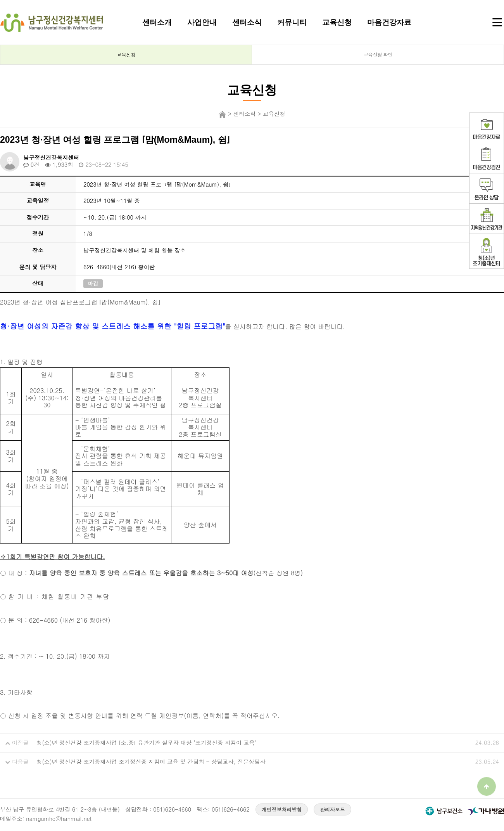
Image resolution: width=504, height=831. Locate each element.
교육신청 (337, 22)
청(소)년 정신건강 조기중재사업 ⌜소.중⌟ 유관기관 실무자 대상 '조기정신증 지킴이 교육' (146, 743)
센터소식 (247, 22)
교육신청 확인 (378, 55)
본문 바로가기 (0, 0)
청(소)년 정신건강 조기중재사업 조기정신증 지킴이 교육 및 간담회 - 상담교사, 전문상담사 (151, 762)
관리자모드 (332, 809)
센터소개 (157, 22)
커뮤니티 (292, 22)
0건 (31, 164)
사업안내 (202, 22)
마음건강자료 (389, 22)
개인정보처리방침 (282, 809)
